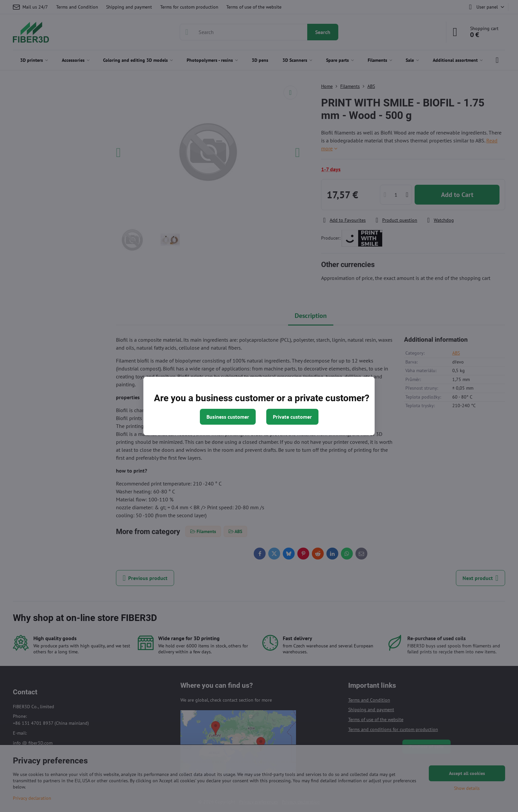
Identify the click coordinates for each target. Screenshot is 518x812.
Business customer (228, 417)
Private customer (292, 417)
